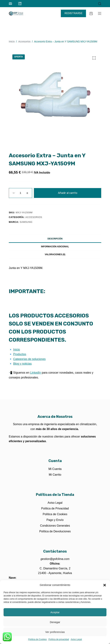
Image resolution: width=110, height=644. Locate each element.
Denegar (55, 622)
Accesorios (34, 217)
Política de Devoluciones (55, 531)
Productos (20, 354)
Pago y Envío (55, 520)
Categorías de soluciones (30, 359)
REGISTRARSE (73, 13)
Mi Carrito (55, 475)
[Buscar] (100, 4)
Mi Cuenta (55, 469)
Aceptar (55, 612)
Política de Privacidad (55, 508)
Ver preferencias (55, 632)
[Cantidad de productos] (20, 193)
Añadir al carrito (68, 193)
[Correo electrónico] (10, 4)
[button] (105, 585)
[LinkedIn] (20, 4)
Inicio (17, 350)
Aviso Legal (76, 639)
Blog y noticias (23, 364)
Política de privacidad (59, 639)
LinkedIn (36, 373)
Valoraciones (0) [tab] (55, 254)
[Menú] (100, 13)
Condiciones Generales (55, 526)
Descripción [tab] (55, 239)
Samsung (26, 222)
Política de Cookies (37, 639)
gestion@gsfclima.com (55, 559)
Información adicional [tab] (55, 247)
